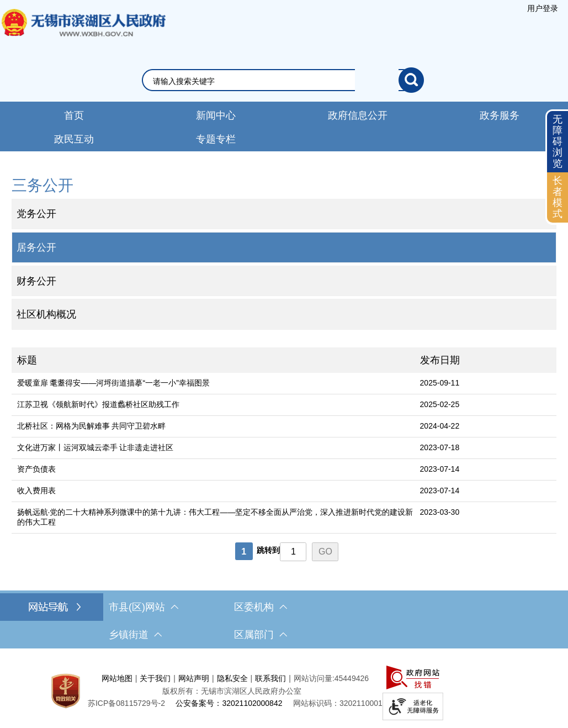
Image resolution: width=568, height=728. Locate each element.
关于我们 (155, 678)
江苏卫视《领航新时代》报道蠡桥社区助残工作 (98, 404)
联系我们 (270, 678)
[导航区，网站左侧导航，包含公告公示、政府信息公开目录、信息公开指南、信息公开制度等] (284, 252)
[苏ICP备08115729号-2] (126, 703)
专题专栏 (216, 139)
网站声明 (194, 678)
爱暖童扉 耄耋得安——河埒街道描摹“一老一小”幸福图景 (113, 383)
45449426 (352, 678)
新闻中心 (216, 115)
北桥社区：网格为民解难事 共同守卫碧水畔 (92, 426)
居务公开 (36, 247)
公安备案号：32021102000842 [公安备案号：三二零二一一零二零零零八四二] (229, 703)
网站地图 (117, 678)
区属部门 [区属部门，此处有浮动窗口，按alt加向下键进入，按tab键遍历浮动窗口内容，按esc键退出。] (261, 635)
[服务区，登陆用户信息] (543, 8)
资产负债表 (36, 469)
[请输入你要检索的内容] (276, 81)
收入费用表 (36, 490)
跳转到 (268, 550)
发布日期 (440, 360)
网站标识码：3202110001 (338, 703)
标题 (27, 360)
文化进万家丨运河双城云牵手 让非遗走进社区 (95, 447)
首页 (74, 115)
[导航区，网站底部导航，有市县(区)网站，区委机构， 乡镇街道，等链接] (284, 621)
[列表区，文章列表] (284, 455)
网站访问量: (314, 678)
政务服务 (500, 115)
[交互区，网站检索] (284, 80)
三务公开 (43, 185)
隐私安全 (232, 678)
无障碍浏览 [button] (558, 141)
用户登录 (543, 8)
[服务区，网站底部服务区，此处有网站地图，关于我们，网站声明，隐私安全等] (284, 691)
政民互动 (74, 139)
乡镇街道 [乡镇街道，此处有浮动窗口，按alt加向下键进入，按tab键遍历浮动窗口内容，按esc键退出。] (135, 635)
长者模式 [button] (558, 197)
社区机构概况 (46, 314)
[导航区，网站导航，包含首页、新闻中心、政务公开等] (284, 126)
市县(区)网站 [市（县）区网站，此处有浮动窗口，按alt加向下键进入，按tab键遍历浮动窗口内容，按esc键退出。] (144, 607)
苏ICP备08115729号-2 (126, 703)
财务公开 (36, 281)
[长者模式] (558, 197)
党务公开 (36, 214)
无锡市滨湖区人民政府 (83, 34)
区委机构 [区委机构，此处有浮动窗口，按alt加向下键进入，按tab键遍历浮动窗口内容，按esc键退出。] (261, 607)
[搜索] (411, 80)
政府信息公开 (358, 115)
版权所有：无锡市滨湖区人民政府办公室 (232, 691)
